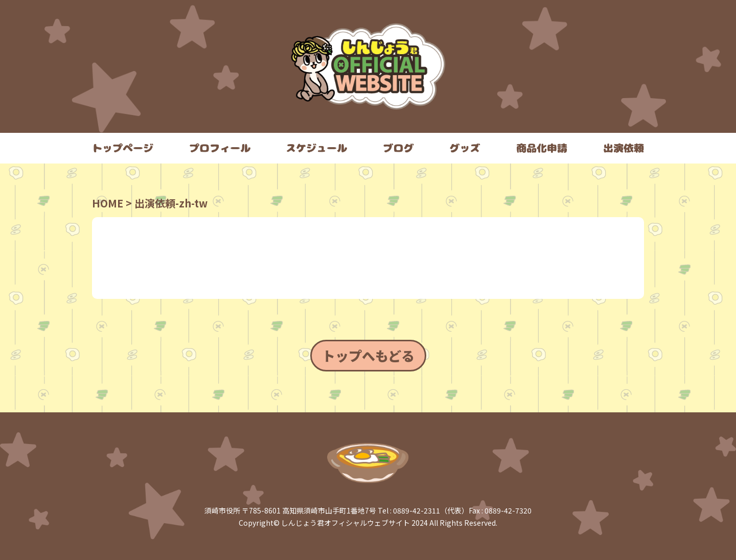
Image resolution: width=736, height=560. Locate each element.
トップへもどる (368, 355)
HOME (108, 203)
